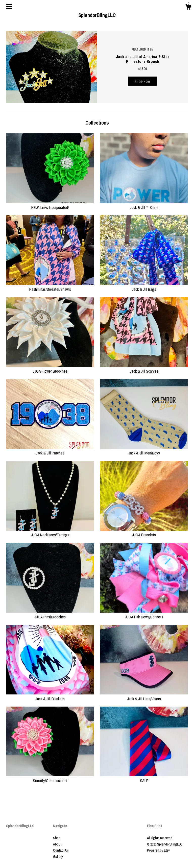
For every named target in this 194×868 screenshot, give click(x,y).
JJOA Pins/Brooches (50, 614)
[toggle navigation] (9, 6)
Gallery (58, 857)
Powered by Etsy (158, 850)
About (57, 844)
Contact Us (61, 850)
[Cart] (188, 8)
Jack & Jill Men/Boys (144, 450)
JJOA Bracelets (144, 532)
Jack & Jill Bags (144, 286)
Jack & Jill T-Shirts (144, 205)
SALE (144, 778)
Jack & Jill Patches (50, 450)
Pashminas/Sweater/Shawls (50, 286)
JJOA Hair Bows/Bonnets (144, 614)
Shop (57, 838)
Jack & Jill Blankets (50, 696)
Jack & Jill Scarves (144, 368)
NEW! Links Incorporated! (50, 205)
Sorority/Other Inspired (50, 778)
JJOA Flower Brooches (50, 368)
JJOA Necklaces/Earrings (50, 532)
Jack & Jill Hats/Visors (144, 696)
